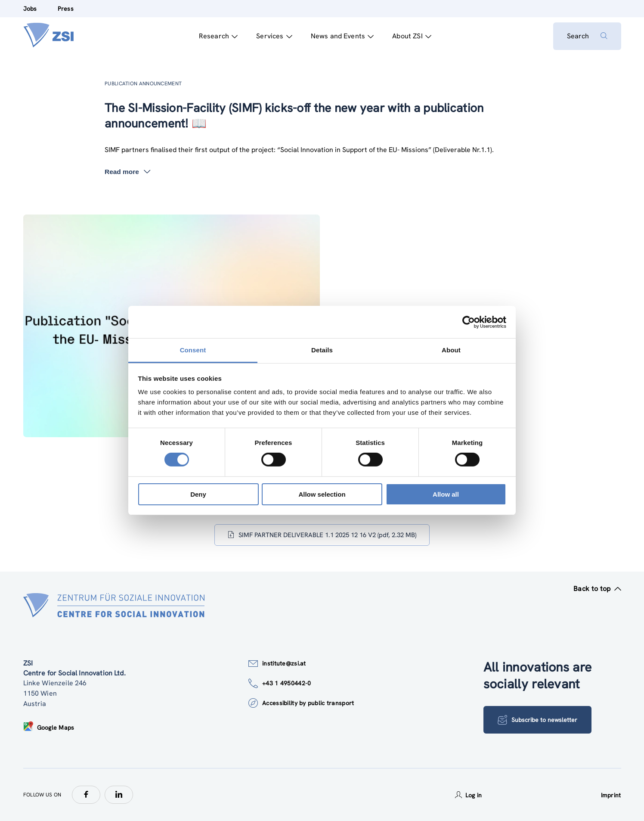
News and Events (342, 36)
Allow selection (322, 494)
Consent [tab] (193, 350)
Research (218, 36)
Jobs (30, 9)
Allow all (446, 494)
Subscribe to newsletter (537, 720)
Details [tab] (322, 350)
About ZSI (412, 36)
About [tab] (451, 350)
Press (66, 9)
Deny (198, 494)
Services (274, 36)
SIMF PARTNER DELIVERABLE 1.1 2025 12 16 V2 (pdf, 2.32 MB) (322, 535)
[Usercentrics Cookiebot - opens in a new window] (469, 322)
